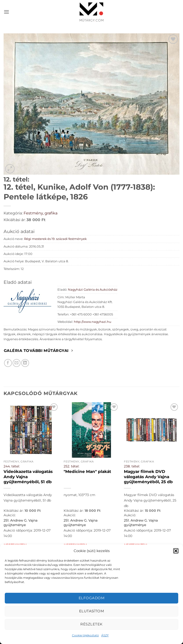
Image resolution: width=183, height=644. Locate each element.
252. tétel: (71, 466)
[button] (176, 551)
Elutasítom (92, 611)
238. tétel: (132, 466)
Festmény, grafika (41, 213)
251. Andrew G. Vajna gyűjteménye (20, 523)
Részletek (91, 624)
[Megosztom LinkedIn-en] (25, 363)
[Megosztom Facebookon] (8, 363)
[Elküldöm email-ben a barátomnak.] (17, 363)
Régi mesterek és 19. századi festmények (55, 239)
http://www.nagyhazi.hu (93, 322)
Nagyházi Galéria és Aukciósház (93, 290)
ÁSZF (105, 635)
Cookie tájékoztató (85, 635)
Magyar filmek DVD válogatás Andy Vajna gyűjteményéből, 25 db (148, 477)
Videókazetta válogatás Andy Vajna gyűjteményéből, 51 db (28, 477)
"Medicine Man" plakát (87, 472)
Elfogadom (91, 598)
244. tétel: (12, 466)
